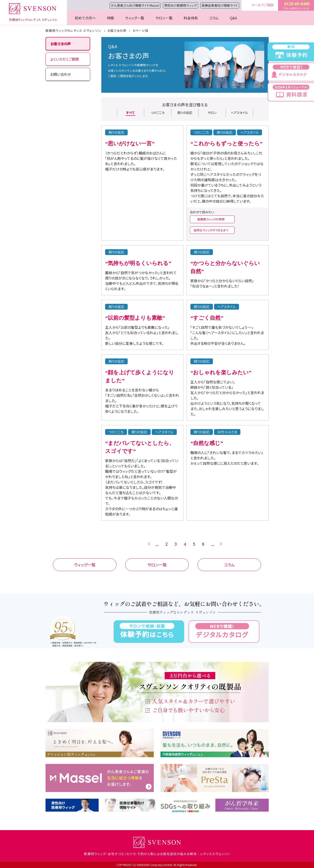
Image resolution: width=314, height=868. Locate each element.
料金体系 (191, 18)
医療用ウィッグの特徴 (211, 219)
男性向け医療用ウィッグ (181, 5)
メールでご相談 (263, 5)
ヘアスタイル (239, 113)
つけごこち (158, 113)
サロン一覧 (164, 18)
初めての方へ (85, 18)
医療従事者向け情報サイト (220, 5)
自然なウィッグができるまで (211, 230)
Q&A (233, 18)
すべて (130, 113)
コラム (214, 18)
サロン (212, 113)
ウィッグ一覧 (135, 18)
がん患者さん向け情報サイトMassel (135, 5)
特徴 (110, 18)
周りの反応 (185, 113)
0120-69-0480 (297, 4)
